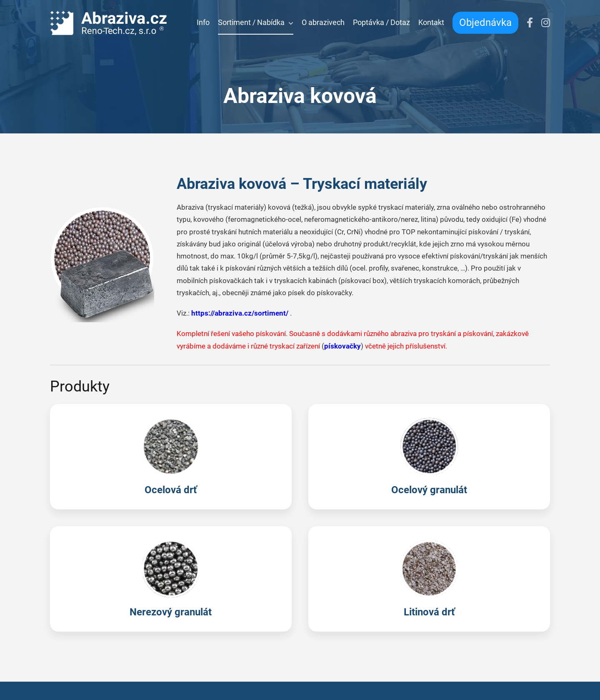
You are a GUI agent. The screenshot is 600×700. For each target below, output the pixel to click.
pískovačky (342, 346)
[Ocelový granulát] (429, 457)
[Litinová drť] (429, 579)
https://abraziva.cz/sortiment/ (240, 313)
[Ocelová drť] (171, 457)
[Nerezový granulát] (171, 579)
